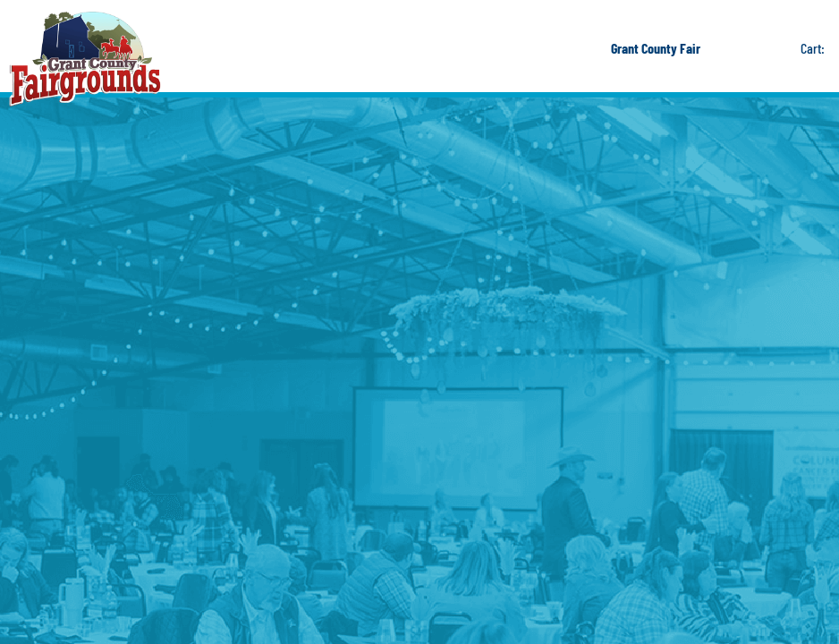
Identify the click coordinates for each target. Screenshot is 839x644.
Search (730, 48)
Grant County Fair (656, 48)
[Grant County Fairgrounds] (85, 59)
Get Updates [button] (769, 48)
